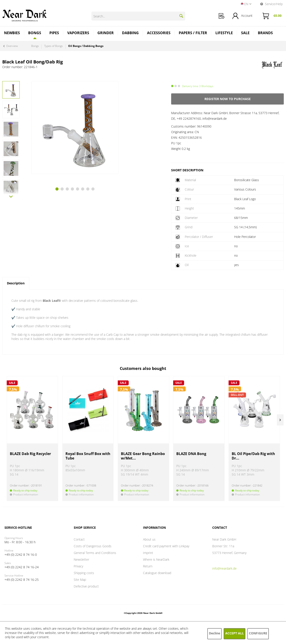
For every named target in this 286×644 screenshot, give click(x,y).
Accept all (234, 633)
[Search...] (138, 16)
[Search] (181, 16)
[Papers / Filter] (193, 33)
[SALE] (245, 33)
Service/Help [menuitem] (271, 4)
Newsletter (81, 559)
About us (149, 539)
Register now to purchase (228, 99)
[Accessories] (159, 33)
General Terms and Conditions (95, 553)
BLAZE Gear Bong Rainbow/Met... (143, 456)
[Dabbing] (130, 33)
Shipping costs (84, 573)
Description (16, 283)
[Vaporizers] (78, 33)
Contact (79, 539)
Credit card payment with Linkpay (166, 546)
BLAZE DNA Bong (191, 454)
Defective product (86, 586)
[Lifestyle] (224, 33)
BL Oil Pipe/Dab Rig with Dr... (253, 456)
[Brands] (265, 33)
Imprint (148, 553)
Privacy (78, 566)
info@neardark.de (224, 568)
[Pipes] (54, 33)
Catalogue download (157, 573)
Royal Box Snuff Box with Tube (88, 456)
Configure (258, 633)
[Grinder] (106, 33)
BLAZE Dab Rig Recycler (30, 454)
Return (148, 566)
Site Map (80, 580)
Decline (214, 633)
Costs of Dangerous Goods (93, 546)
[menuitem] (222, 16)
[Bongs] (35, 33)
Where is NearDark (156, 559)
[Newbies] (12, 33)
